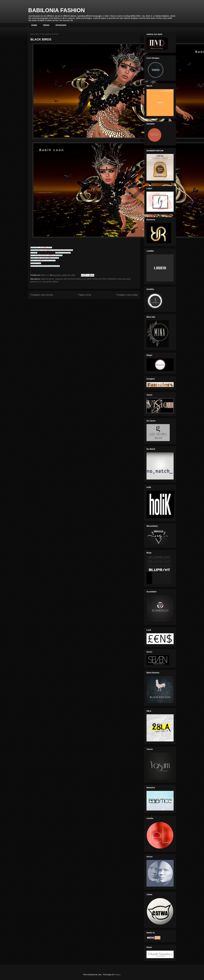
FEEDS (46, 25)
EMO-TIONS (92, 279)
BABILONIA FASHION (57, 10)
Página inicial (85, 295)
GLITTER (102, 279)
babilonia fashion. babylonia (52, 279)
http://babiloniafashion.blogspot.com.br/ (48, 266)
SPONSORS (61, 25)
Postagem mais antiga (127, 295)
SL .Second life (45, 282)
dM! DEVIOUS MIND (72, 279)
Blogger (117, 975)
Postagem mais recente (42, 295)
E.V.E (84, 279)
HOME (34, 25)
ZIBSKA (55, 282)
